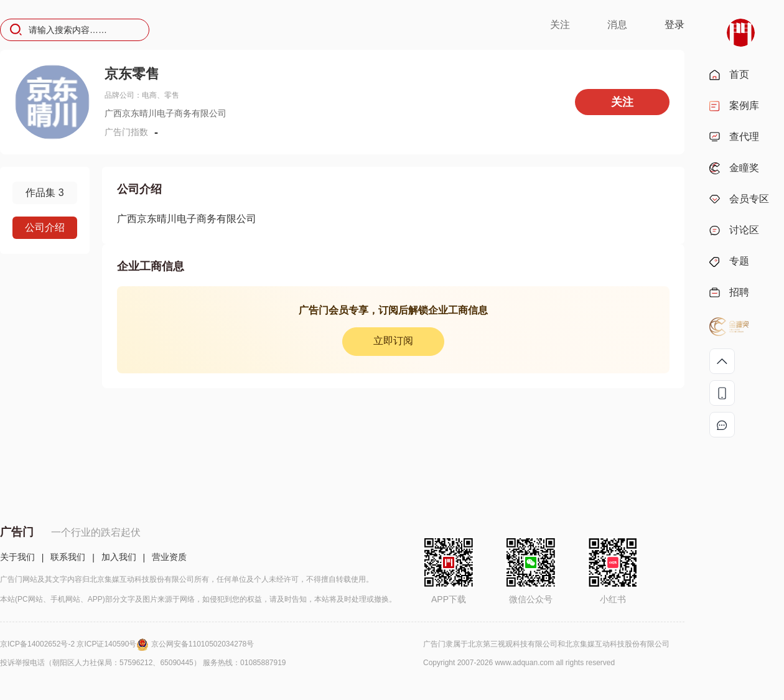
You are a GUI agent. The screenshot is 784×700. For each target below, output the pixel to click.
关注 (560, 25)
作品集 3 (44, 193)
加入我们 (119, 557)
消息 (617, 25)
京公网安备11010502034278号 (203, 644)
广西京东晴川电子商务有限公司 (187, 219)
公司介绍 (45, 227)
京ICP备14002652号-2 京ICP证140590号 (76, 644)
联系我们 (68, 557)
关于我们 (17, 557)
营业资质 (169, 557)
